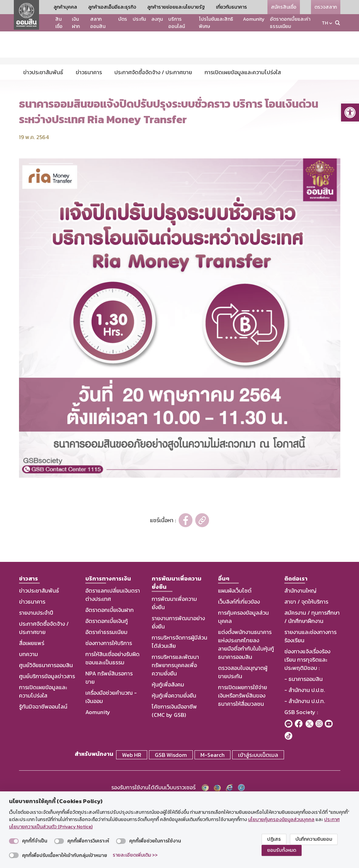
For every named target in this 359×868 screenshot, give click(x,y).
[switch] (14, 841)
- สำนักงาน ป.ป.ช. (305, 757)
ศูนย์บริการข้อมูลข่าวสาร (47, 743)
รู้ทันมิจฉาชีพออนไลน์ (43, 774)
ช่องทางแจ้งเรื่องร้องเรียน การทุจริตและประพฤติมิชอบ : (307, 727)
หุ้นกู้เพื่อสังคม (168, 752)
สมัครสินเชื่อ (284, 7)
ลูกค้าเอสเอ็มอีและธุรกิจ (112, 7)
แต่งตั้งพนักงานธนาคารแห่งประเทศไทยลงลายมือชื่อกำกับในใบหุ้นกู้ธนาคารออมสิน (246, 712)
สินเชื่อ (59, 23)
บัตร (123, 19)
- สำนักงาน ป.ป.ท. (305, 768)
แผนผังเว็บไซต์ (235, 658)
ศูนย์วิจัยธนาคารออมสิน (46, 732)
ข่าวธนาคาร (32, 669)
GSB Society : (301, 779)
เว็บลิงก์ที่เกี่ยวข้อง (239, 669)
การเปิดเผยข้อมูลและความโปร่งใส (43, 759)
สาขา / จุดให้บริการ (306, 669)
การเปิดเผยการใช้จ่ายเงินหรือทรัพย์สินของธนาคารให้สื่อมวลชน (243, 763)
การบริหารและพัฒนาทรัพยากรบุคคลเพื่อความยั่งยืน (175, 732)
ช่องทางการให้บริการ (109, 710)
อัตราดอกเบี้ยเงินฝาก (110, 677)
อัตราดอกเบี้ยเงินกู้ (107, 688)
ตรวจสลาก (326, 7)
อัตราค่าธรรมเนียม (106, 699)
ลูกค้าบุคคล (65, 7)
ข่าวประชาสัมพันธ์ (39, 658)
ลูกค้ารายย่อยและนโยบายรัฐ (176, 7)
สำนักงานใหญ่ (300, 658)
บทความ (29, 721)
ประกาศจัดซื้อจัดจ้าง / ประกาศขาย (44, 695)
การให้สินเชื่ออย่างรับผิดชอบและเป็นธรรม (112, 725)
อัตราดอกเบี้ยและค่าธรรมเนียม (290, 23)
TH (325, 23)
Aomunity (254, 19)
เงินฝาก (76, 23)
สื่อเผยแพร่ (32, 710)
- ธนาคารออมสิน (304, 746)
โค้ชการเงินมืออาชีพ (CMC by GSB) (174, 778)
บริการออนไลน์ (177, 23)
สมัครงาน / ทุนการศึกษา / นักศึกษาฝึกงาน (312, 684)
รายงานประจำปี (36, 680)
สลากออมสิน (98, 23)
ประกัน (139, 19)
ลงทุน (157, 19)
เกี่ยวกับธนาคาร (232, 7)
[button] (350, 113)
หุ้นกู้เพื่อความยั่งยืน (174, 763)
